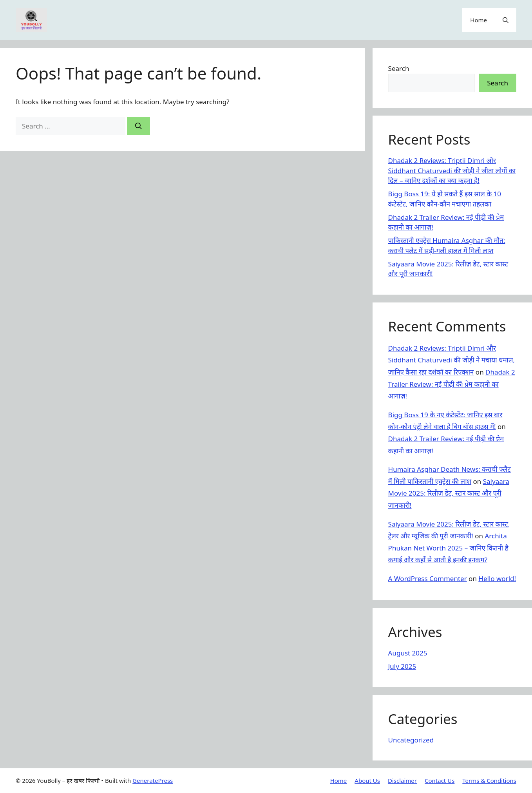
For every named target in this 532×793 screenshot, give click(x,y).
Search (399, 68)
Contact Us (440, 780)
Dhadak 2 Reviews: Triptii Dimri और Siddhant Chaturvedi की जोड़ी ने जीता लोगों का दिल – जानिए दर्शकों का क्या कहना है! (452, 170)
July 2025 (402, 666)
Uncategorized (411, 740)
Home (479, 20)
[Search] (138, 126)
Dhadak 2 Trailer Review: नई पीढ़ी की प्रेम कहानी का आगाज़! (452, 384)
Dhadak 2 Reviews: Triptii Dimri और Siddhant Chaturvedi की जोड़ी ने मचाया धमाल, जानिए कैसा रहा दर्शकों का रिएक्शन (452, 360)
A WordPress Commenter (428, 578)
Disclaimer (402, 780)
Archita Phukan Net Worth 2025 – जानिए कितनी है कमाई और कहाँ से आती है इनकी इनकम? (448, 548)
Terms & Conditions (489, 780)
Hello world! (497, 578)
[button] (506, 20)
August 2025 (408, 653)
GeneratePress (153, 780)
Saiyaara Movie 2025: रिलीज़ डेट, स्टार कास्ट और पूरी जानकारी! (449, 493)
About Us (367, 780)
